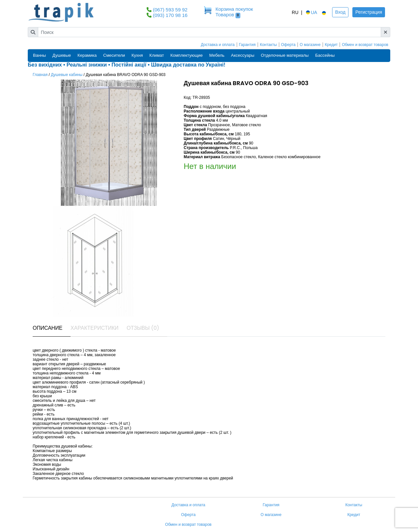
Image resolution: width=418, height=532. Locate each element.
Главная (40, 75)
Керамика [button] (87, 55)
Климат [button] (157, 55)
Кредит (331, 45)
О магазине (310, 45)
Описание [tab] (48, 328)
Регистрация (369, 12)
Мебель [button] (217, 55)
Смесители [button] (114, 55)
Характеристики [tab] (95, 328)
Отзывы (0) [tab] (143, 328)
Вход (340, 12)
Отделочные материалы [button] (285, 55)
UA (311, 12)
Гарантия (247, 45)
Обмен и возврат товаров (365, 45)
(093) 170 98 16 (170, 15)
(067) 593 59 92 (170, 10)
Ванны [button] (40, 55)
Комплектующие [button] (187, 55)
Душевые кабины (67, 75)
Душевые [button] (62, 55)
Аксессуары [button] (242, 55)
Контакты (268, 45)
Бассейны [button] (325, 55)
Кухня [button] (137, 55)
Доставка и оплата (218, 45)
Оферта (288, 45)
